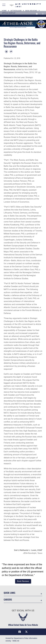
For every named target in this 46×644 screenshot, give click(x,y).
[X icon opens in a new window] (26, 632)
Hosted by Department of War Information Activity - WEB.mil (21, 640)
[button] (4, 5)
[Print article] (6, 52)
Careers (8, 599)
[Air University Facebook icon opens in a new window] (20, 632)
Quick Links (9, 593)
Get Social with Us (23, 611)
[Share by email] (11, 52)
